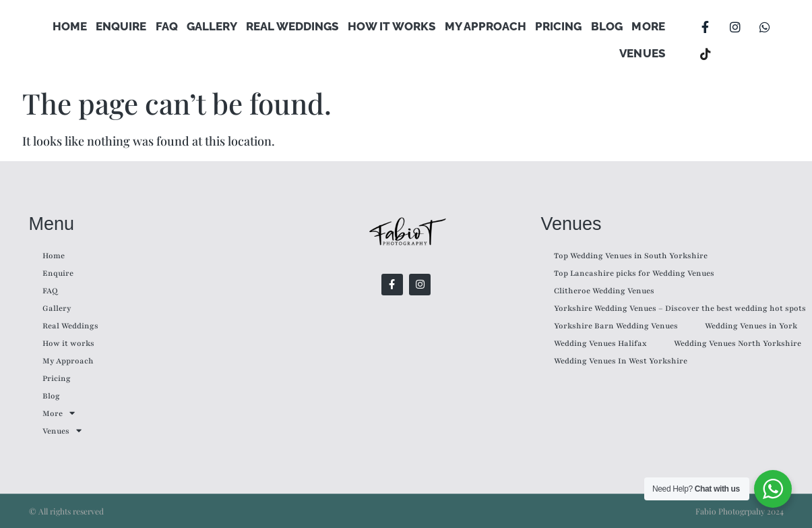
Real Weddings (295, 27)
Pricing (560, 27)
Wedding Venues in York (751, 326)
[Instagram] (735, 27)
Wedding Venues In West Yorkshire (621, 361)
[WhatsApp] (765, 27)
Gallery (215, 27)
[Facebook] (706, 27)
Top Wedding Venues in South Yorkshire (631, 256)
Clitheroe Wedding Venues (604, 291)
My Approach (487, 27)
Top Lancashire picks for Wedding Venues (634, 273)
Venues (643, 54)
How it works (394, 27)
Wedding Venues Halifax (600, 343)
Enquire (125, 27)
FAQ (170, 27)
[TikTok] (706, 54)
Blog (607, 27)
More (649, 27)
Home (74, 27)
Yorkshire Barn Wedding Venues (616, 326)
